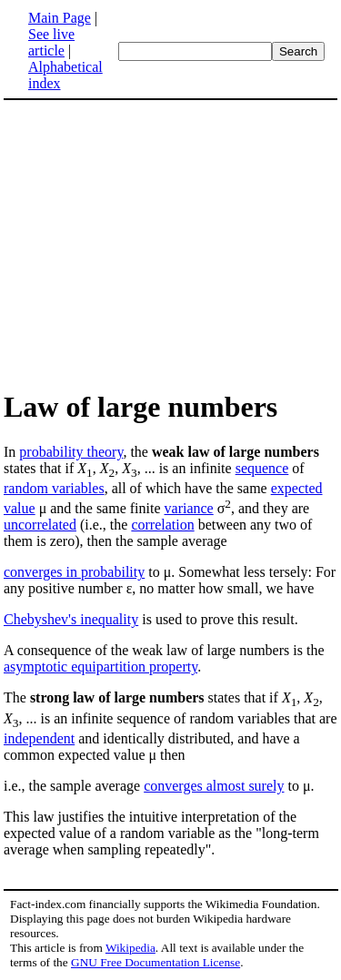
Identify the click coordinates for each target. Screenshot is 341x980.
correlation (162, 525)
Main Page (60, 18)
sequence (262, 468)
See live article (51, 42)
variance (189, 508)
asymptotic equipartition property (100, 667)
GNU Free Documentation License (155, 962)
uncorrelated (40, 525)
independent (39, 738)
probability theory (71, 452)
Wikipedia (130, 948)
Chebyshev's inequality (71, 619)
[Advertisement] (156, 244)
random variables (54, 488)
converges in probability (74, 572)
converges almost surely (214, 786)
